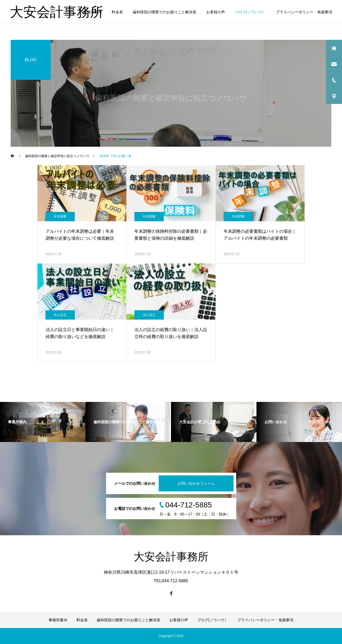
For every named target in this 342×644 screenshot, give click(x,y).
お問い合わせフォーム (196, 483)
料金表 (117, 12)
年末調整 (60, 216)
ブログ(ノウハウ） (250, 12)
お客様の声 (216, 12)
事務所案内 (92, 12)
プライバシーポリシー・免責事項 (304, 12)
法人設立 (60, 315)
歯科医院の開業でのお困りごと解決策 (165, 12)
